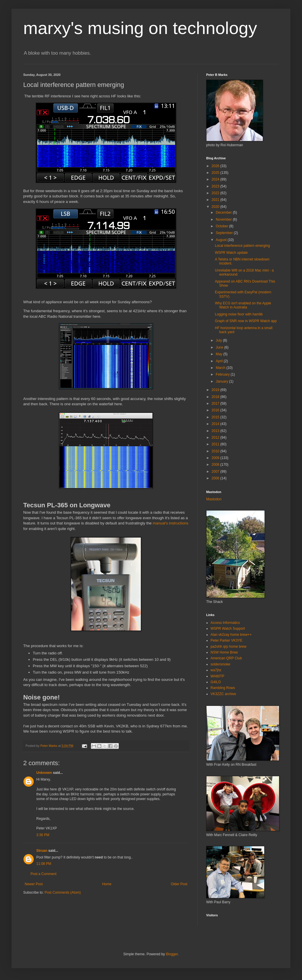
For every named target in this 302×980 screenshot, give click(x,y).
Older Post (179, 884)
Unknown (44, 773)
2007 (216, 472)
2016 (216, 410)
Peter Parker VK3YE (226, 640)
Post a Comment (43, 874)
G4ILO (216, 682)
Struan (42, 851)
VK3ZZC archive (223, 694)
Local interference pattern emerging (242, 246)
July (219, 340)
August (222, 240)
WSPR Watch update (231, 253)
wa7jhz (216, 670)
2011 (216, 444)
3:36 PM (43, 835)
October (222, 226)
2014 (216, 424)
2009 (216, 458)
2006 (216, 478)
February (223, 374)
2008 (216, 465)
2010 (216, 451)
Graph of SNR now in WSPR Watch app (246, 321)
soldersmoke (220, 664)
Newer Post (34, 884)
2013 (216, 431)
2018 (216, 397)
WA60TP (217, 676)
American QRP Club (226, 658)
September (225, 233)
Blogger (172, 954)
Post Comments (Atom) (63, 892)
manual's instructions (171, 523)
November (224, 219)
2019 (216, 390)
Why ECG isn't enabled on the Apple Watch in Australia (243, 305)
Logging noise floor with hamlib (239, 314)
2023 (216, 186)
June (220, 347)
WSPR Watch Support (228, 629)
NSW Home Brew (224, 652)
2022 (216, 193)
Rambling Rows (223, 688)
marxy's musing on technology (140, 28)
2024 (216, 179)
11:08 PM (44, 864)
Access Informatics (225, 623)
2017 (216, 404)
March (221, 368)
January (222, 381)
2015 (216, 417)
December (224, 213)
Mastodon (214, 499)
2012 (216, 438)
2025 (216, 173)
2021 (216, 200)
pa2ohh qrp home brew (228, 647)
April (220, 361)
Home (107, 884)
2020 (216, 207)
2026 (216, 166)
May (220, 354)
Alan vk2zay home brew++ (231, 635)
